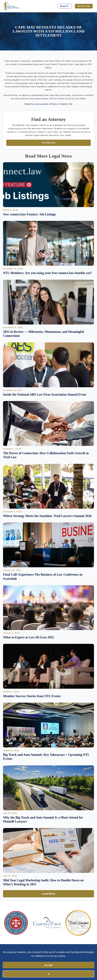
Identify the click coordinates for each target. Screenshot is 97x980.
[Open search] (65, 6)
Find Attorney (49, 143)
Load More (49, 894)
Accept (48, 965)
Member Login (84, 6)
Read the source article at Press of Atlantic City (49, 104)
